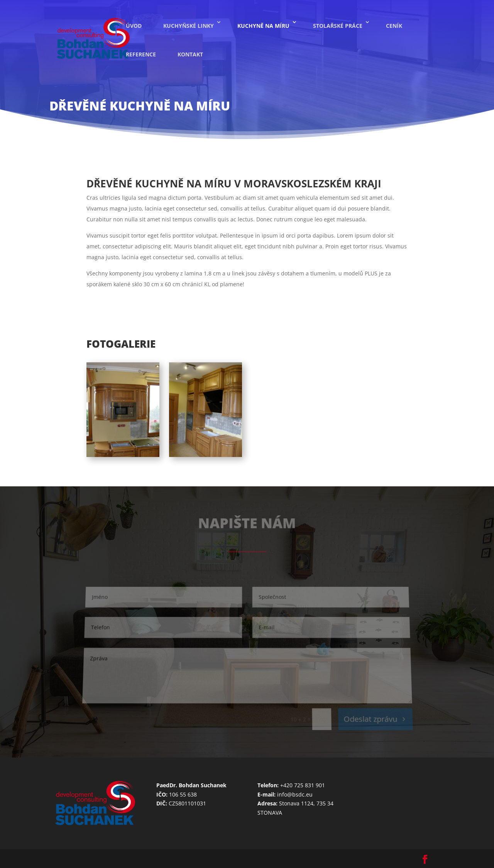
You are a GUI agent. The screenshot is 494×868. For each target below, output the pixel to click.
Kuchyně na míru (263, 26)
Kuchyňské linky (189, 26)
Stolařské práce (338, 26)
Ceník (394, 26)
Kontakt (190, 54)
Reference (141, 54)
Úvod (134, 26)
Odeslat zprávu (370, 719)
